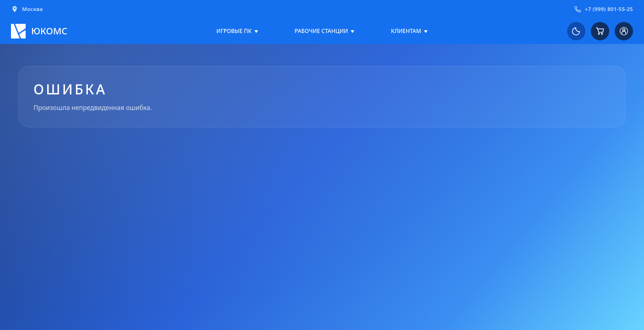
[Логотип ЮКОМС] (39, 31)
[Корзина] (600, 31)
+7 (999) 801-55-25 (603, 9)
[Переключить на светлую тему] (576, 31)
